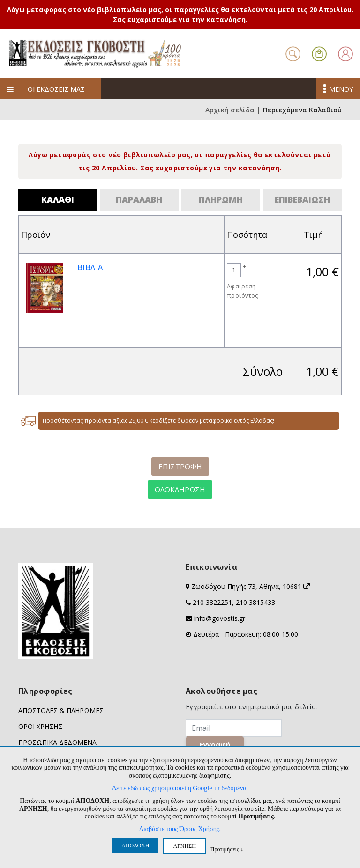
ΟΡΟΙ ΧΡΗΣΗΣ (40, 726)
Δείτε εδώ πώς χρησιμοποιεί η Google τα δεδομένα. (180, 788)
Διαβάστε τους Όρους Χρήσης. (180, 829)
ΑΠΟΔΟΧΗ (135, 846)
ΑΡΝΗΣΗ (184, 846)
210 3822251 (212, 602)
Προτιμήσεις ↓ (227, 849)
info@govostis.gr (220, 618)
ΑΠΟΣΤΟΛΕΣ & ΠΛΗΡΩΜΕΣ (61, 710)
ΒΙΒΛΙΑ (90, 267)
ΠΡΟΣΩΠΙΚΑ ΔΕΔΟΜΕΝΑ (57, 742)
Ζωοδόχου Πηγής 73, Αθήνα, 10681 (251, 586)
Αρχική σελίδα (230, 110)
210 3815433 (255, 602)
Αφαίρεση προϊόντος (243, 291)
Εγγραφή (215, 744)
